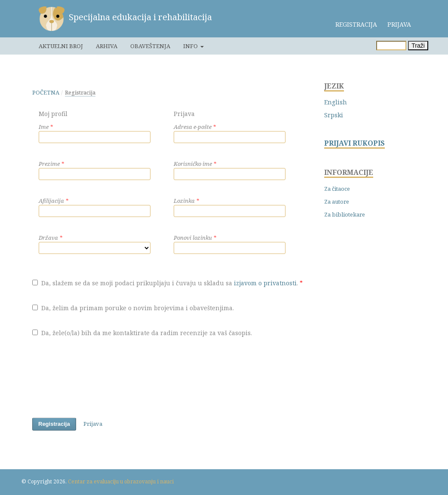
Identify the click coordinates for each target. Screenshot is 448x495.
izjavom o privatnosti (265, 283)
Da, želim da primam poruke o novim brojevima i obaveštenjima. (133, 308)
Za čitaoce (337, 189)
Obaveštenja (150, 46)
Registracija (356, 24)
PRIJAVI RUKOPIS (354, 143)
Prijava (399, 24)
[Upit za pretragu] (391, 46)
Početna (46, 92)
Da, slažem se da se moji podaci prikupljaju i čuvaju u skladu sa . (167, 283)
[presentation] (98, 379)
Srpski (334, 115)
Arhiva (107, 46)
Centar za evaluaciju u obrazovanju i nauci (121, 481)
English (336, 102)
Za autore (337, 202)
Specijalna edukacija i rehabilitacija (140, 17)
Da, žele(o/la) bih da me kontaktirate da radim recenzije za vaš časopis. (142, 333)
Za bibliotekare (345, 214)
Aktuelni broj (61, 46)
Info (191, 46)
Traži (418, 46)
